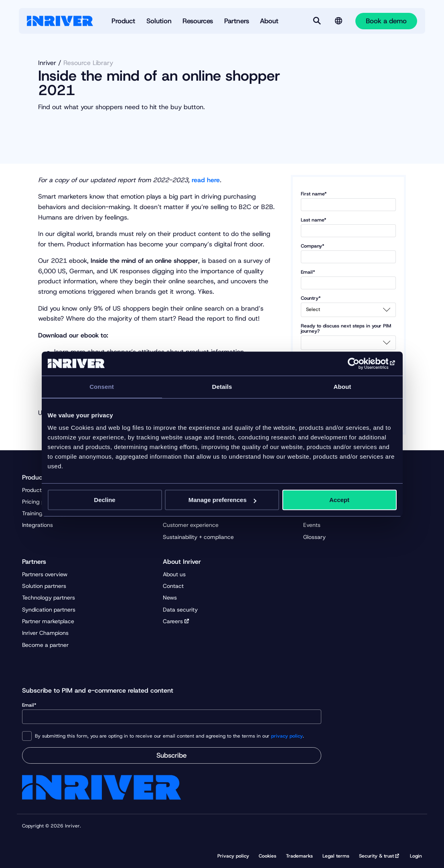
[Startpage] (60, 21)
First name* (349, 201)
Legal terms (336, 856)
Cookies (268, 856)
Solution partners (44, 586)
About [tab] (343, 387)
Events (312, 525)
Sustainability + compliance (198, 537)
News (170, 598)
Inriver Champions (45, 633)
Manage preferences (222, 500)
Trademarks (299, 856)
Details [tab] (222, 387)
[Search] (317, 21)
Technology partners (49, 598)
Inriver (47, 63)
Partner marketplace (48, 621)
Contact (173, 586)
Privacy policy (233, 856)
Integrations (38, 525)
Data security (180, 610)
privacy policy (287, 736)
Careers (173, 621)
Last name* (349, 227)
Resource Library (88, 63)
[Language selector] (339, 21)
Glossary (314, 537)
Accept (339, 500)
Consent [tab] (102, 387)
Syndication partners (49, 610)
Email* (349, 280)
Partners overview (45, 574)
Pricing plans (39, 502)
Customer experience (191, 525)
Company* (349, 253)
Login (416, 856)
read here (206, 180)
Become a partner (45, 645)
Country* (349, 306)
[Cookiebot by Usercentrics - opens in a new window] (362, 364)
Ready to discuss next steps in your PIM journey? (349, 337)
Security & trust (376, 856)
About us (174, 574)
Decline (104, 500)
